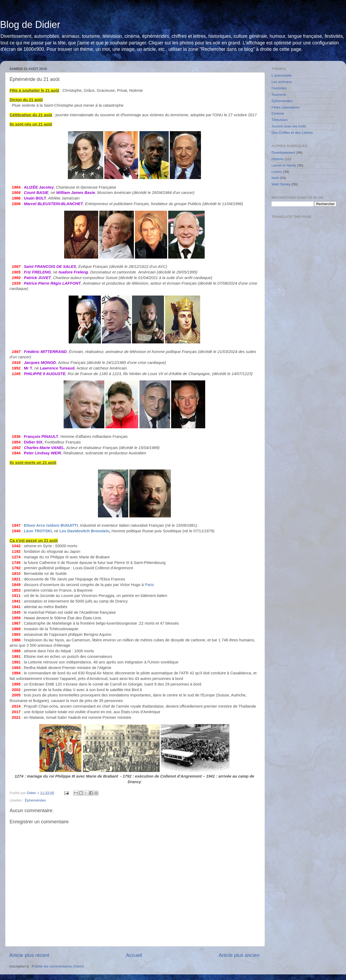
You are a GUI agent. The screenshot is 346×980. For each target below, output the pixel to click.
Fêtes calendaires (286, 107)
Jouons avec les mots (289, 126)
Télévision (280, 120)
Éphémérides (35, 800)
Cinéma (278, 113)
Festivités (279, 88)
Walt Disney (281, 184)
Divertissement (283, 153)
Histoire (278, 159)
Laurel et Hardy (284, 165)
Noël (275, 178)
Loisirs (277, 172)
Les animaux (282, 82)
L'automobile (282, 75)
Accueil (134, 955)
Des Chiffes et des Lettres (292, 133)
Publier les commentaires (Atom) (58, 966)
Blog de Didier (30, 25)
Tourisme (279, 95)
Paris (149, 585)
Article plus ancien (239, 955)
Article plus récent (29, 955)
